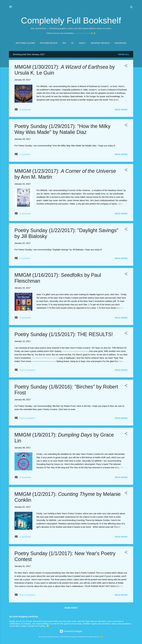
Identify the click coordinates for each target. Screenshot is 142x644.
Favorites (120, 43)
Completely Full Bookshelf (71, 20)
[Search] (132, 8)
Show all (124, 54)
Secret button (56, 626)
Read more (121, 110)
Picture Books (49, 43)
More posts (71, 608)
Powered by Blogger (71, 631)
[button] (126, 66)
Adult (82, 43)
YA (72, 43)
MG (64, 43)
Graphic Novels (100, 43)
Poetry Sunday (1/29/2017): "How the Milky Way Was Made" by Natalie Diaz (62, 129)
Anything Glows (82, 33)
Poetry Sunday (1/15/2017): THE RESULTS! (64, 334)
